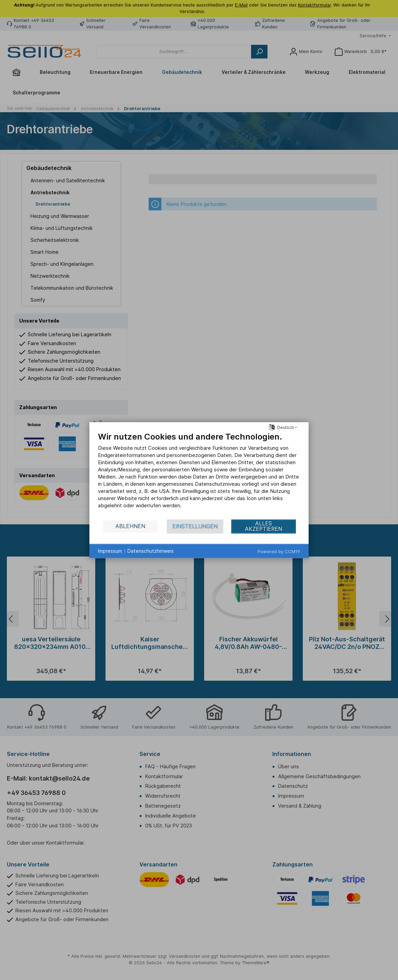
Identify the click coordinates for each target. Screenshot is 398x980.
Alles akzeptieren (264, 526)
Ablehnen (130, 526)
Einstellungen (195, 526)
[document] (199, 475)
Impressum (110, 551)
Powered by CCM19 (279, 551)
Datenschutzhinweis (151, 551)
